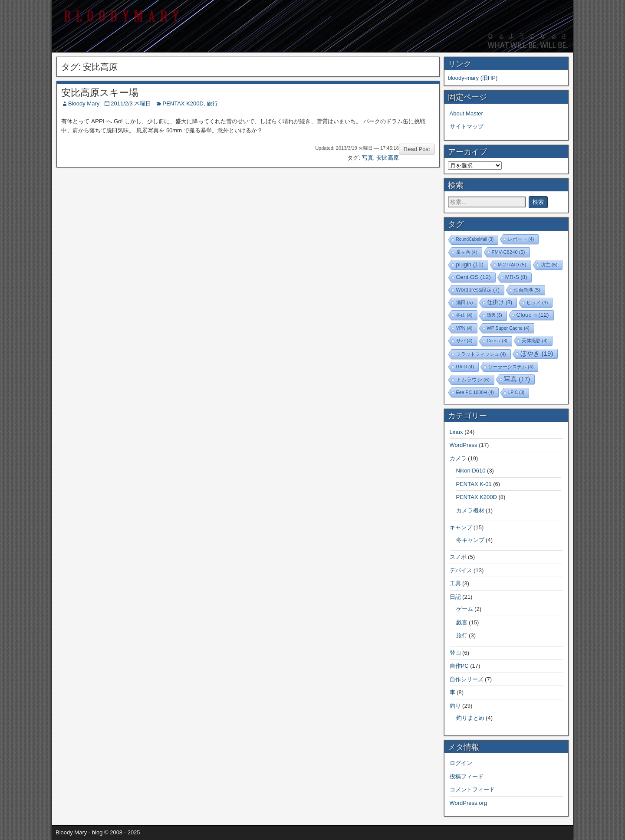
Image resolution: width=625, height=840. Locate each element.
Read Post (417, 149)
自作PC (459, 666)
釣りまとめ (470, 718)
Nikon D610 (471, 471)
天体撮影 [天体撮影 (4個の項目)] (535, 341)
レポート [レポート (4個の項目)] (521, 239)
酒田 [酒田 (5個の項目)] (465, 302)
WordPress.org (468, 803)
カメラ (458, 458)
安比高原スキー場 (100, 93)
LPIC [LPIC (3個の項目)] (516, 392)
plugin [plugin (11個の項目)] (470, 264)
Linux (456, 432)
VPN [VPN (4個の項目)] (464, 328)
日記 (455, 597)
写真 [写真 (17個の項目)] (517, 379)
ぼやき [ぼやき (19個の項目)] (537, 353)
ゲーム (465, 609)
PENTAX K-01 (474, 484)
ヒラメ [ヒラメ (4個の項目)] (537, 302)
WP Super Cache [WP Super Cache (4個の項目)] (508, 328)
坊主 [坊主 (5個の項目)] (549, 265)
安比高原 (388, 158)
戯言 (462, 622)
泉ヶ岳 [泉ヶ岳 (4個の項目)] (467, 252)
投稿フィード (467, 776)
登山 (455, 653)
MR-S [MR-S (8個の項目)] (516, 277)
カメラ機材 (470, 510)
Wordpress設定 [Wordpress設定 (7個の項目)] (478, 290)
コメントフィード (472, 789)
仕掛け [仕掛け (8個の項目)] (500, 302)
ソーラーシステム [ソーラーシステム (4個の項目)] (511, 367)
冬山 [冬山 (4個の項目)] (464, 315)
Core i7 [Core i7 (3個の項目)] (497, 341)
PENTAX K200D (183, 103)
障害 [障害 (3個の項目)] (495, 315)
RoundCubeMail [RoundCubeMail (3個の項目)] (475, 239)
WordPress (464, 445)
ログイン (461, 763)
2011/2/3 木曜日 (131, 103)
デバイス (461, 570)
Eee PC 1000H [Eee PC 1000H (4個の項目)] (475, 392)
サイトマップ (467, 126)
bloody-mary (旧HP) (473, 78)
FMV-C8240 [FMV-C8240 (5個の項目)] (508, 252)
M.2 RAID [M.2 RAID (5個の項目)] (512, 265)
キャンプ (461, 527)
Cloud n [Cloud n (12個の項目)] (533, 315)
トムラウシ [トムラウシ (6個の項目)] (473, 379)
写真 (368, 158)
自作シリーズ (467, 679)
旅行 (212, 103)
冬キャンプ (470, 540)
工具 (455, 583)
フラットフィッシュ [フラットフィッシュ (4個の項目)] (481, 354)
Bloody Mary (84, 103)
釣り (455, 706)
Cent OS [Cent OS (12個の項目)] (474, 277)
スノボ (458, 557)
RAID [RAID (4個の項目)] (465, 367)
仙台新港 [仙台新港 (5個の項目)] (527, 290)
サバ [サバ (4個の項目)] (464, 341)
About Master (466, 113)
